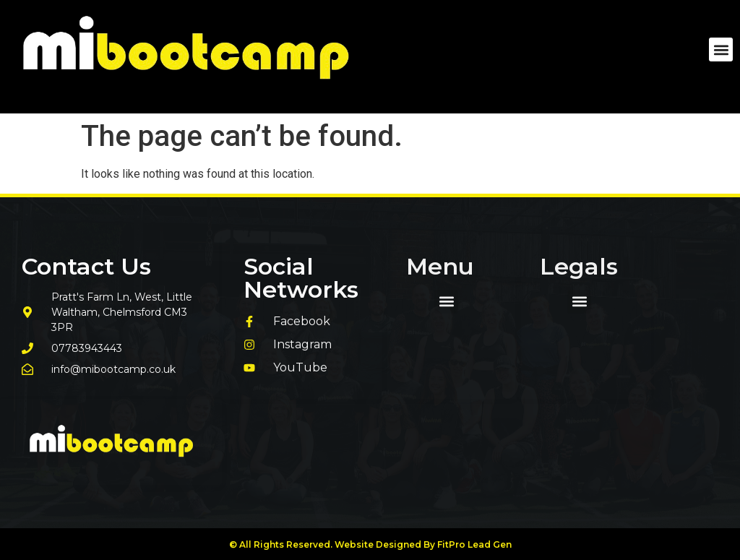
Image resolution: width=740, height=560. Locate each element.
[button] (721, 49)
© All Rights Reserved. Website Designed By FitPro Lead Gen (370, 544)
